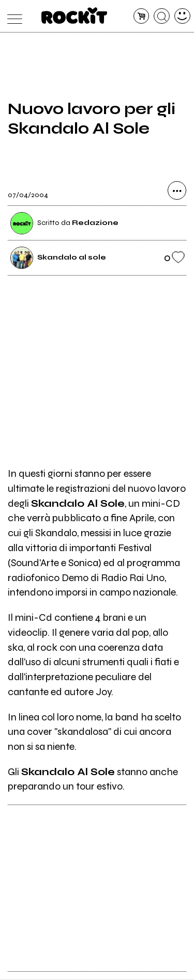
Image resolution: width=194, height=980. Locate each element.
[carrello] (141, 16)
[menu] (12, 16)
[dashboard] (182, 16)
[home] (74, 15)
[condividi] (177, 191)
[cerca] (162, 16)
